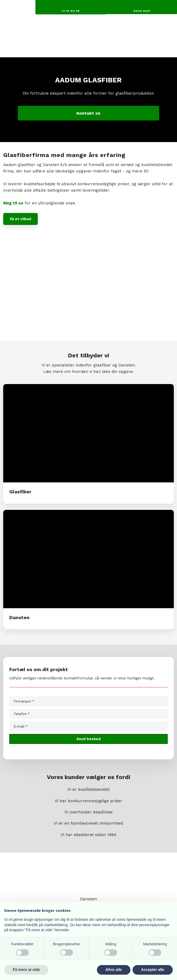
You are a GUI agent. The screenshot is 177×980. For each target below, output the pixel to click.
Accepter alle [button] (153, 970)
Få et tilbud (20, 219)
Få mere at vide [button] (26, 970)
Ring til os (13, 203)
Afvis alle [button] (114, 970)
